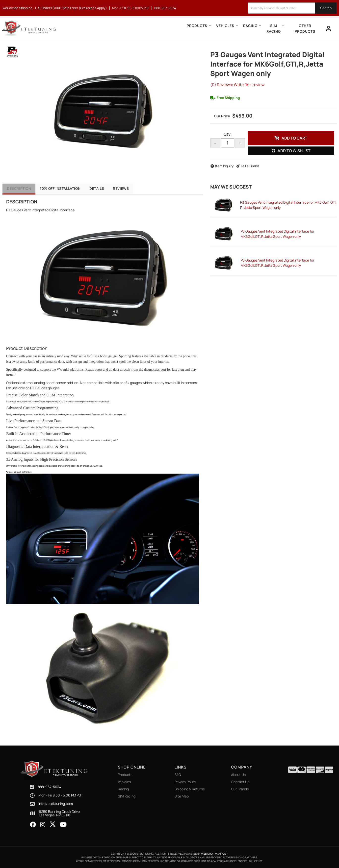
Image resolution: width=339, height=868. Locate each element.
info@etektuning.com (56, 804)
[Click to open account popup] (328, 28)
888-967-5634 (50, 787)
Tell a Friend (250, 166)
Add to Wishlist (294, 151)
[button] (292, 8)
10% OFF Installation (64, 188)
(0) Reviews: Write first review (237, 85)
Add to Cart (294, 138)
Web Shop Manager (214, 854)
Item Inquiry (224, 166)
